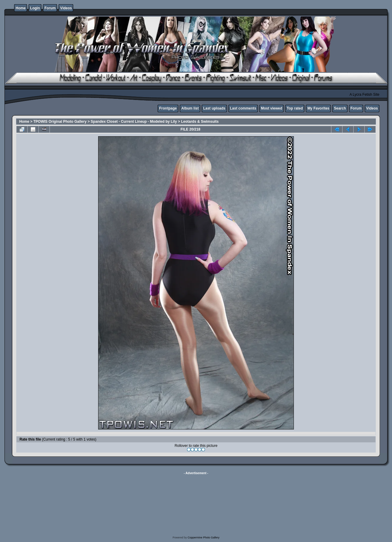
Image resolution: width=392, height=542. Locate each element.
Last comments (243, 108)
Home (21, 8)
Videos (66, 8)
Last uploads (214, 108)
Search (340, 108)
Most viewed (271, 108)
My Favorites (318, 108)
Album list (190, 108)
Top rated (295, 108)
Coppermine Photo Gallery (204, 537)
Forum (50, 8)
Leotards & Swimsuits (200, 122)
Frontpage (168, 108)
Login (35, 8)
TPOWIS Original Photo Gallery (60, 122)
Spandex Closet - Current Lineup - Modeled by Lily (134, 122)
